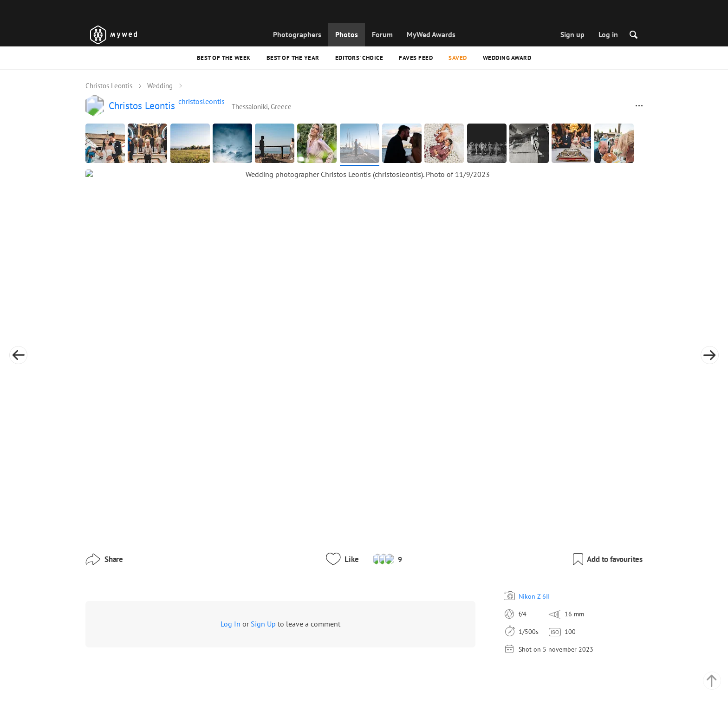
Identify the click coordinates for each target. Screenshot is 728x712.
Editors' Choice (359, 58)
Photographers (297, 34)
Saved (458, 58)
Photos (347, 34)
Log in (608, 34)
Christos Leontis (109, 87)
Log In (231, 532)
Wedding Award (507, 58)
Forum (382, 34)
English (471, 674)
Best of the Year (293, 58)
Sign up (572, 34)
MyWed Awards (431, 34)
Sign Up (263, 532)
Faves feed (416, 58)
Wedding (160, 87)
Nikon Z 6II (465, 504)
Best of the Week (224, 58)
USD (488, 695)
